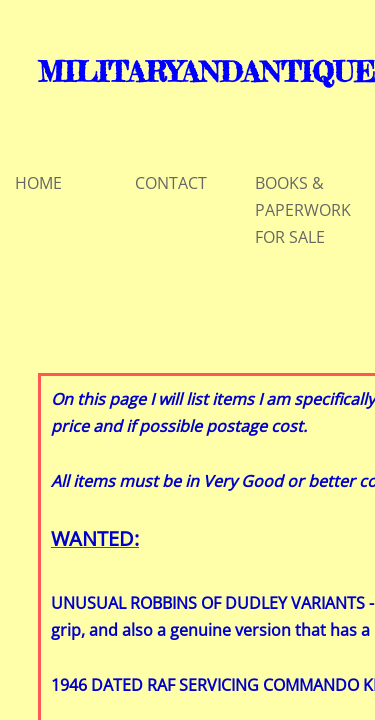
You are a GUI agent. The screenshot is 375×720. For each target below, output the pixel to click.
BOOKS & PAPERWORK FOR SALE (303, 210)
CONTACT (171, 183)
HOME (38, 183)
